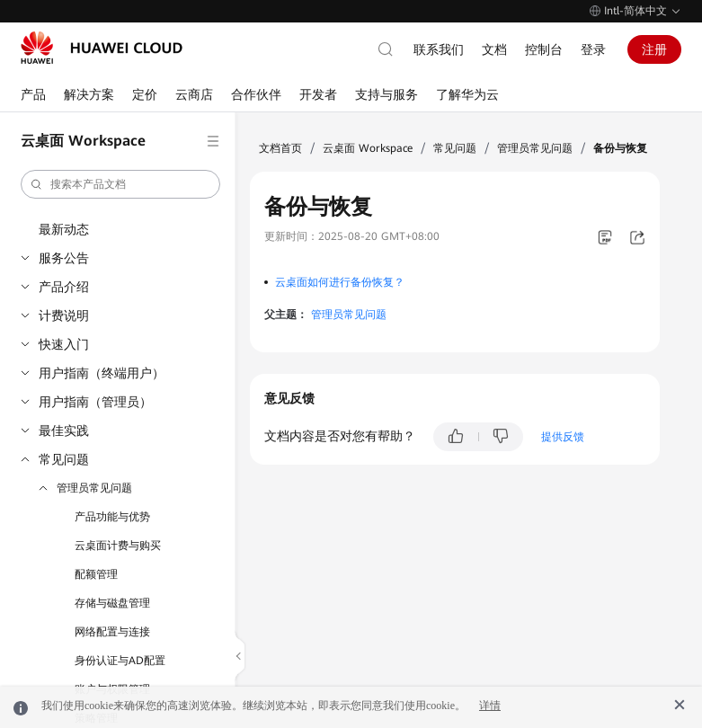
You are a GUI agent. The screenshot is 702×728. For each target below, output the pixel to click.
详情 (490, 706)
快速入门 (64, 344)
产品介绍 (64, 287)
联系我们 (439, 49)
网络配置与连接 (112, 632)
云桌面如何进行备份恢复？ (340, 282)
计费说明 (64, 315)
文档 (494, 49)
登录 (593, 49)
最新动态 (64, 229)
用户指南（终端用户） (102, 373)
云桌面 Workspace (368, 148)
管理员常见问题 (94, 488)
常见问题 (64, 459)
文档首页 (280, 148)
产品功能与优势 (112, 517)
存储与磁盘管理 (112, 603)
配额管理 (96, 574)
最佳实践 (64, 431)
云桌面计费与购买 (118, 546)
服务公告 (64, 258)
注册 (654, 49)
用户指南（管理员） (95, 402)
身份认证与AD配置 (120, 661)
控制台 (544, 49)
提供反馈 (563, 437)
